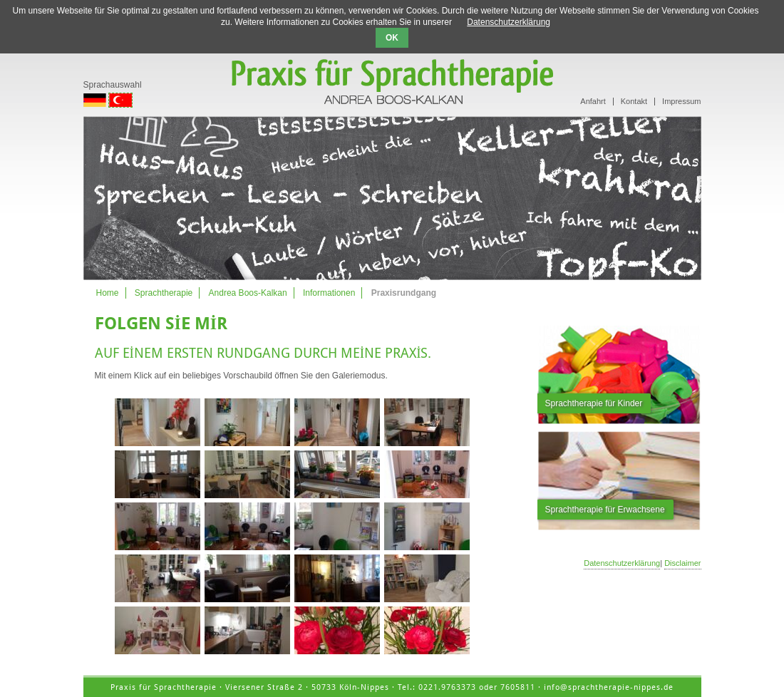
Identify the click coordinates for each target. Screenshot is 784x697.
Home (108, 293)
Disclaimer (682, 563)
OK (392, 38)
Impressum (681, 102)
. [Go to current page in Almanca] (84, 99)
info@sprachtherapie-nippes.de (609, 687)
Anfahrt (593, 102)
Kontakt (634, 102)
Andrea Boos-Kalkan (248, 293)
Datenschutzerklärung (622, 563)
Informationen (329, 293)
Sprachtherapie (164, 293)
